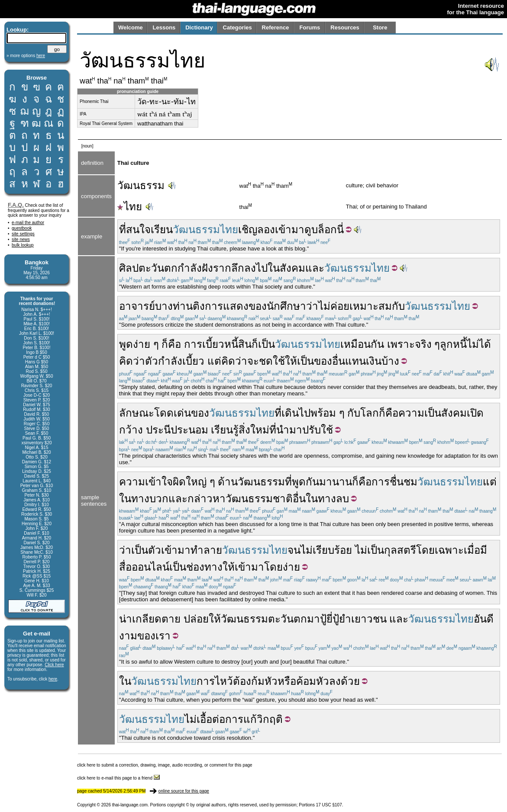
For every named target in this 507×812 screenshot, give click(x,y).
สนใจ (138, 229)
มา (313, 619)
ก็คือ (171, 344)
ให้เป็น (299, 361)
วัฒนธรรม (141, 185)
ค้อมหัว (313, 681)
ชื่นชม (404, 482)
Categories (237, 27)
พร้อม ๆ (328, 413)
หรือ (287, 681)
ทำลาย (206, 550)
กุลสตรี (400, 550)
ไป (262, 268)
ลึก (238, 268)
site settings (23, 234)
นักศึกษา (286, 306)
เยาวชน (369, 619)
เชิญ (248, 229)
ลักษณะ (137, 413)
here (53, 679)
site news (21, 239)
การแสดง (227, 306)
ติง (199, 306)
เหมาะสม (371, 306)
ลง (250, 268)
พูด (126, 344)
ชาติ (283, 499)
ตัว (152, 361)
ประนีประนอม (177, 430)
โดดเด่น (173, 413)
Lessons (164, 27)
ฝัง (207, 268)
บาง (164, 306)
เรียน (162, 229)
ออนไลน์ (150, 567)
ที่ (123, 229)
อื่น (339, 361)
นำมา (289, 430)
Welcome (131, 27)
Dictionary (199, 27)
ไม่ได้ (479, 344)
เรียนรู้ (225, 430)
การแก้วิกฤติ (254, 719)
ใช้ (327, 430)
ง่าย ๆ (146, 344)
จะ (253, 361)
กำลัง (190, 268)
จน (294, 550)
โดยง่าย (282, 567)
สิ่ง (244, 430)
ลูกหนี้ (453, 344)
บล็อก (324, 229)
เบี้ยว (213, 344)
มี (484, 550)
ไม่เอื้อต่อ (205, 719)
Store (380, 27)
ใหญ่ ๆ (200, 482)
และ (315, 268)
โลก (370, 413)
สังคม (292, 268)
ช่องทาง (204, 567)
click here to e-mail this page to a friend (118, 778)
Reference (276, 27)
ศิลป (129, 268)
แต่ (214, 361)
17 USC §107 (329, 805)
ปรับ (312, 430)
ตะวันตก (158, 268)
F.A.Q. (16, 205)
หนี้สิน (238, 344)
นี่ (340, 229)
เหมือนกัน (362, 344)
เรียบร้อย (332, 550)
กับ (398, 306)
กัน (312, 482)
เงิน (374, 361)
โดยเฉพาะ (440, 550)
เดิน (290, 413)
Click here (54, 665)
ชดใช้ (272, 361)
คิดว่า (132, 361)
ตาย (171, 619)
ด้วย (350, 681)
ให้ (229, 567)
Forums (310, 27)
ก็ (255, 344)
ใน (274, 268)
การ (193, 344)
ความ (411, 413)
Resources (345, 27)
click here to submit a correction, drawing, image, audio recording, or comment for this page (165, 765)
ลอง (266, 229)
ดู (308, 229)
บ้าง (390, 361)
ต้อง (242, 681)
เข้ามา (290, 229)
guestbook (22, 228)
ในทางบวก (144, 499)
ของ (258, 306)
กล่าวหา (207, 499)
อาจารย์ (137, 306)
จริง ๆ (428, 344)
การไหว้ (215, 681)
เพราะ (401, 344)
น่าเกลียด (140, 619)
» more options (26, 56)
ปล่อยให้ (202, 619)
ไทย (130, 207)
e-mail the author (28, 223)
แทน (355, 361)
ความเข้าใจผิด (152, 482)
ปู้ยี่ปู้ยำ (336, 619)
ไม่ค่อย (334, 306)
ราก (222, 268)
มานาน (336, 482)
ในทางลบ (327, 499)
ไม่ (307, 550)
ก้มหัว (264, 681)
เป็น (266, 344)
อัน (480, 619)
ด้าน (228, 482)
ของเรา (154, 636)
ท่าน (183, 306)
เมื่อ (472, 550)
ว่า (312, 306)
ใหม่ (260, 430)
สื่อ (125, 567)
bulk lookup (23, 245)
